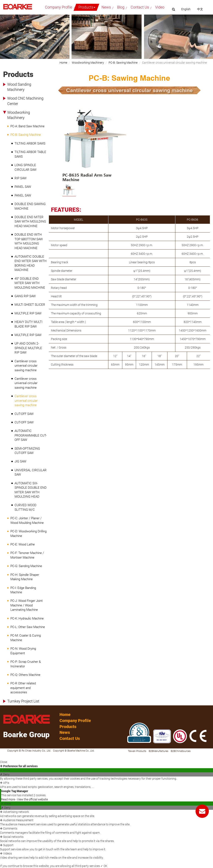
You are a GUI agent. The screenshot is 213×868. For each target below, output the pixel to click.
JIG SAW (20, 461)
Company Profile (59, 7)
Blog (121, 7)
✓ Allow (5, 770)
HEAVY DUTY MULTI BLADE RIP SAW (28, 324)
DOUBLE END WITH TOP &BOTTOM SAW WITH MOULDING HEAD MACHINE (29, 241)
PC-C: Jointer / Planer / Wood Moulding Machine (27, 520)
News (106, 7)
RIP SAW (20, 178)
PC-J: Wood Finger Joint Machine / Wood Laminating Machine (27, 605)
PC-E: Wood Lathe (23, 544)
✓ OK (104, 866)
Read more (8, 799)
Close (4, 762)
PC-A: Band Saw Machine (27, 126)
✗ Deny (5, 774)
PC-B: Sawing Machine (26, 135)
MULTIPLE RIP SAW (28, 313)
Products (87, 7)
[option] (96, 145)
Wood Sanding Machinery (19, 87)
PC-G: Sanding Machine (26, 566)
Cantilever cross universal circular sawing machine (26, 366)
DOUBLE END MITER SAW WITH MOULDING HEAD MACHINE (30, 222)
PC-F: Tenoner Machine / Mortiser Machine (27, 555)
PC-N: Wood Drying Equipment (23, 651)
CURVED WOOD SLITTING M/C (25, 507)
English (186, 9)
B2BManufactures (159, 751)
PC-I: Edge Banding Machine (23, 590)
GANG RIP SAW (25, 296)
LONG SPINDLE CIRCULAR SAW (25, 167)
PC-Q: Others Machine (25, 675)
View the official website (32, 799)
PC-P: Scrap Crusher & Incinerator (26, 664)
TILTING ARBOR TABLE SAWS (30, 154)
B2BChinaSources (181, 751)
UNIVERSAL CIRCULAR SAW (31, 472)
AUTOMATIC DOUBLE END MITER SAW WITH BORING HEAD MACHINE (31, 263)
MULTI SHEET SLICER (30, 305)
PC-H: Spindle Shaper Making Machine (25, 577)
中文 (200, 9)
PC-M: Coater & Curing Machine (26, 638)
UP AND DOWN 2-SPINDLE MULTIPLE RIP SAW (28, 348)
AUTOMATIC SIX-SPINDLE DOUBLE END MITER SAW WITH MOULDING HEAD (31, 490)
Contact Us (140, 7)
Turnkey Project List (23, 701)
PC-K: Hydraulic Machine (27, 618)
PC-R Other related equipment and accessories (23, 688)
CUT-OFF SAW (24, 414)
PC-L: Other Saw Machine (28, 627)
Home (63, 63)
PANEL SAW (23, 187)
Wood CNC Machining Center (25, 101)
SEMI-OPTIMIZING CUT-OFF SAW (27, 451)
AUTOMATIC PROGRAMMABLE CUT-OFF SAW (31, 435)
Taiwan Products (137, 751)
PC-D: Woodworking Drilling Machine (28, 534)
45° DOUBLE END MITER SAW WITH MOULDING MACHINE (30, 283)
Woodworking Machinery (19, 115)
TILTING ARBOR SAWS (30, 143)
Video (160, 7)
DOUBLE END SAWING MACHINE (30, 206)
